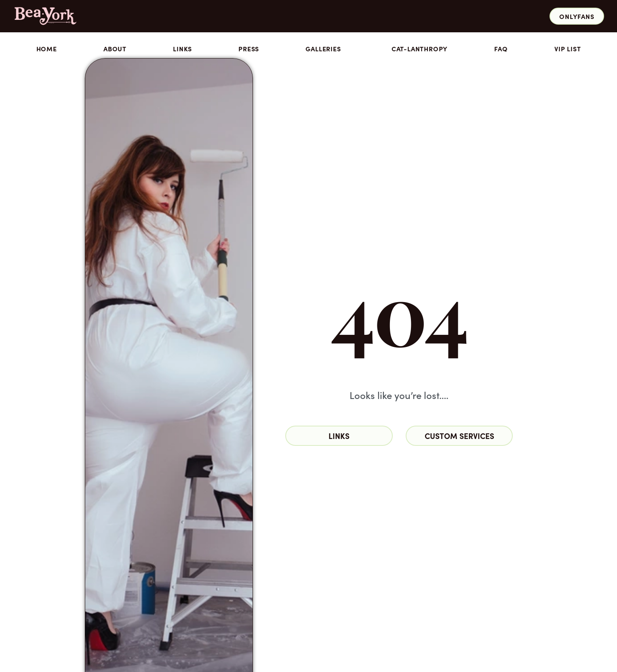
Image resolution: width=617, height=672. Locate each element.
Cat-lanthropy (420, 48)
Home (47, 48)
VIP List (568, 48)
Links (182, 48)
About (115, 48)
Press (249, 48)
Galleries (325, 48)
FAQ (501, 48)
